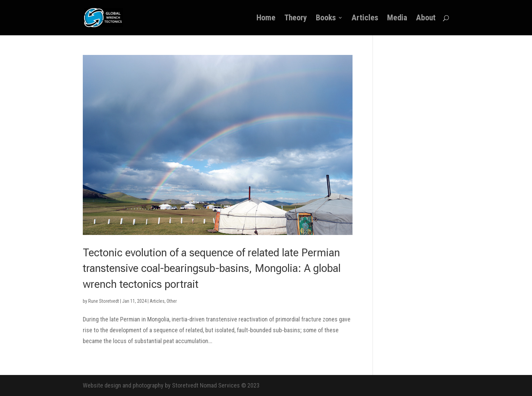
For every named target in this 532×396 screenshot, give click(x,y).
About (426, 19)
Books (326, 19)
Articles (365, 19)
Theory (296, 19)
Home (266, 19)
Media (397, 19)
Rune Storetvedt (104, 301)
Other (172, 301)
